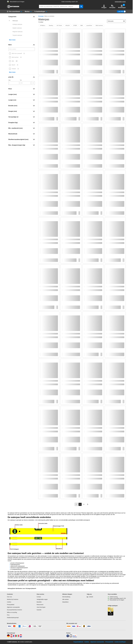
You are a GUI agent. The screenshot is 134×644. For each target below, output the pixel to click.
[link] (22, 17)
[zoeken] (81, 6)
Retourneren (40, 605)
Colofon (9, 602)
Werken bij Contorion (13, 599)
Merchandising (66, 597)
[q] (59, 6)
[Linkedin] (90, 597)
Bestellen (39, 602)
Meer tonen (12, 40)
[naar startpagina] (13, 8)
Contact (39, 597)
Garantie (39, 610)
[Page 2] (84, 504)
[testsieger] (71, 637)
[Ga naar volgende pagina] (88, 504)
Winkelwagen (122, 6)
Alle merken (65, 599)
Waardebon (65, 602)
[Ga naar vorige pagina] (76, 504)
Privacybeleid (11, 605)
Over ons (9, 597)
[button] (104, 6)
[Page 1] (80, 504)
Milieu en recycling (12, 612)
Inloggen (104, 6)
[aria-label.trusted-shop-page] (8, 2)
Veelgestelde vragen (120, 2)
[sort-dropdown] (116, 21)
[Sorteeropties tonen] (124, 21)
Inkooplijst (112, 6)
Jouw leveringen (41, 607)
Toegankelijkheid (78, 642)
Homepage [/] (41, 16)
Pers (8, 615)
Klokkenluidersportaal (13, 618)
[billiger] (75, 637)
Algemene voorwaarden (13, 607)
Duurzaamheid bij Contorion (14, 610)
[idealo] (68, 637)
